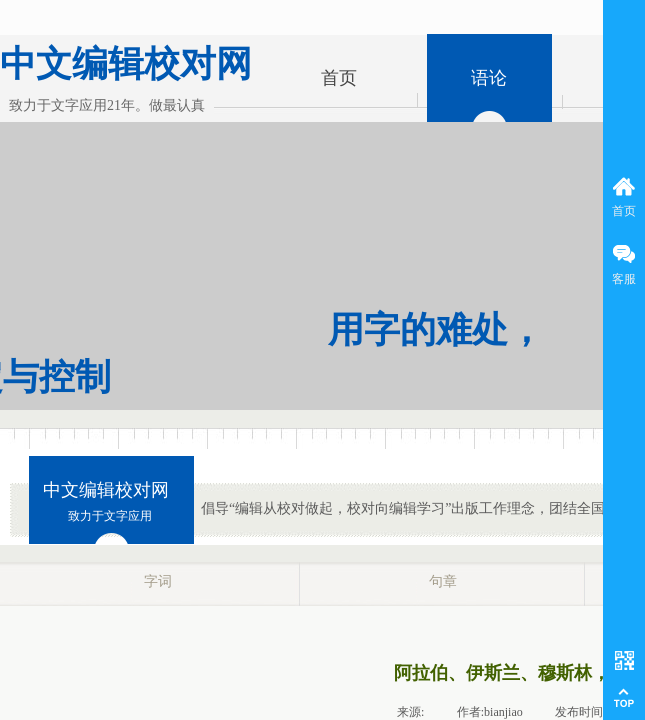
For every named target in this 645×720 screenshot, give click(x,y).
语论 (489, 78)
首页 (339, 78)
